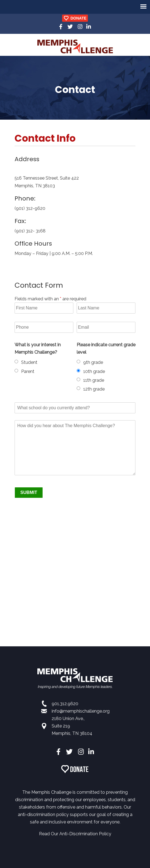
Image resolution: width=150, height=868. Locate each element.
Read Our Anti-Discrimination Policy (75, 834)
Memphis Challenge (75, 46)
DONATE (78, 18)
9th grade (93, 362)
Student (29, 362)
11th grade (94, 380)
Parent (28, 371)
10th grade (94, 371)
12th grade (94, 389)
